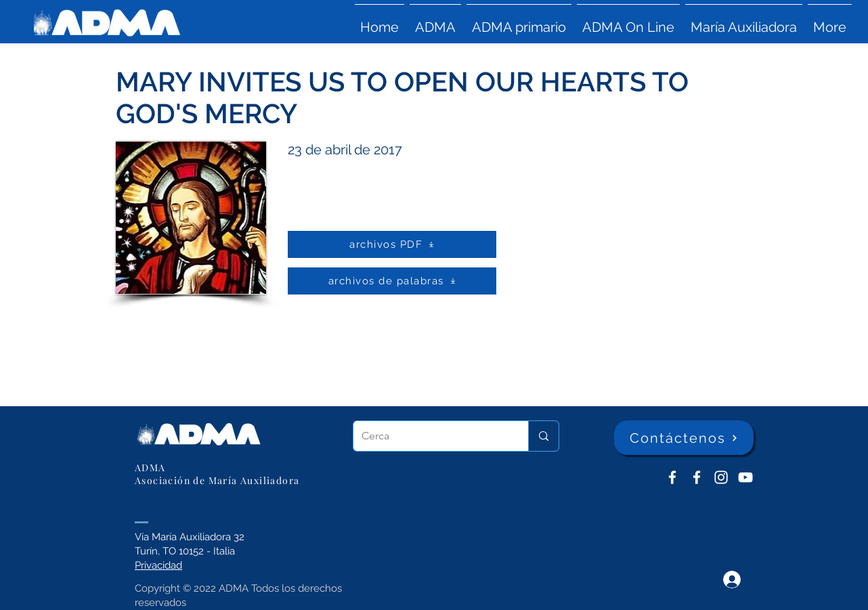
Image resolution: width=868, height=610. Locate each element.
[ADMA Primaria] (697, 477)
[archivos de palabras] (392, 281)
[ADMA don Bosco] (672, 477)
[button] (435, 21)
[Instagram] (721, 477)
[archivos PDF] (392, 244)
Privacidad (158, 565)
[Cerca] (431, 436)
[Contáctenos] (684, 438)
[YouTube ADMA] (745, 477)
